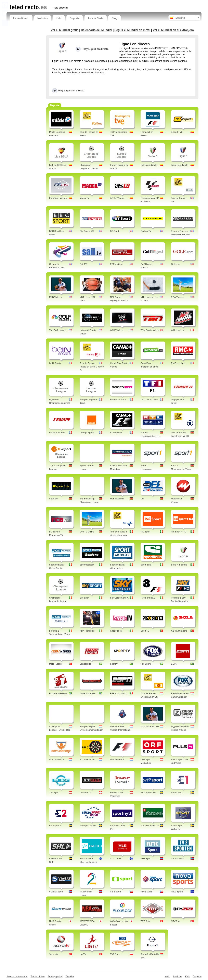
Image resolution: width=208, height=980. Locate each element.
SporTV (114, 664)
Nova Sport (146, 892)
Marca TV (84, 198)
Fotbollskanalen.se (150, 826)
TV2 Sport (54, 793)
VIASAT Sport (56, 892)
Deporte (75, 18)
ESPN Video (116, 264)
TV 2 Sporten (178, 859)
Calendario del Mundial (96, 30)
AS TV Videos (117, 198)
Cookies (70, 977)
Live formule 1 (117, 759)
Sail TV (83, 264)
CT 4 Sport (115, 892)
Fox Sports (146, 664)
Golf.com (175, 264)
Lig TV (83, 954)
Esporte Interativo (58, 693)
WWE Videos (117, 330)
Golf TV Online (87, 532)
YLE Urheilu (116, 859)
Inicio (167, 977)
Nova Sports (177, 892)
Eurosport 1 (177, 793)
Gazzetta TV (116, 631)
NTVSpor (176, 921)
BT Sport (114, 231)
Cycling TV (146, 231)
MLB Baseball (117, 499)
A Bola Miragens (179, 631)
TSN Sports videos (150, 330)
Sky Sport (84, 598)
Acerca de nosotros (17, 977)
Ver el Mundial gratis (65, 30)
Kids (59, 18)
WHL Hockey (178, 330)
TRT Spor (145, 921)
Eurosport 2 (55, 826)
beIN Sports (55, 363)
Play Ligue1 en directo (71, 91)
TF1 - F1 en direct (149, 399)
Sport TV (145, 631)
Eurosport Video (88, 826)
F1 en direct (116, 433)
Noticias (43, 18)
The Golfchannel (57, 330)
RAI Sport (145, 532)
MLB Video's (55, 297)
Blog (114, 18)
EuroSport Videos (58, 198)
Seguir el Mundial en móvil (132, 30)
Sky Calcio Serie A (119, 598)
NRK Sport (146, 859)
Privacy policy (55, 977)
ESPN (174, 664)
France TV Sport (118, 399)
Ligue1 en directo (180, 165)
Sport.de (53, 499)
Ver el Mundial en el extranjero (173, 30)
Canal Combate (87, 693)
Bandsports (85, 664)
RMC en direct (178, 363)
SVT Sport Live (148, 793)
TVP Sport (115, 954)
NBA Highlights (87, 631)
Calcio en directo (149, 165)
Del (142, 499)
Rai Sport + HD (179, 532)
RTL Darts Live (87, 759)
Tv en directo (21, 18)
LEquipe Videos (57, 433)
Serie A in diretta (179, 565)
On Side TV (85, 793)
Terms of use (37, 977)
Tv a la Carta (96, 18)
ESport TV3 (177, 132)
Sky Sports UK (87, 231)
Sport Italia (146, 565)
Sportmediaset (87, 565)
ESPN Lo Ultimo (118, 693)
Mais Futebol (56, 664)
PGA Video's (177, 297)
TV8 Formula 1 (148, 598)
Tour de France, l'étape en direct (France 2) (92, 367)
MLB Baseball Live (150, 726)
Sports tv (54, 954)
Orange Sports (87, 433)
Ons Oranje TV (57, 759)
